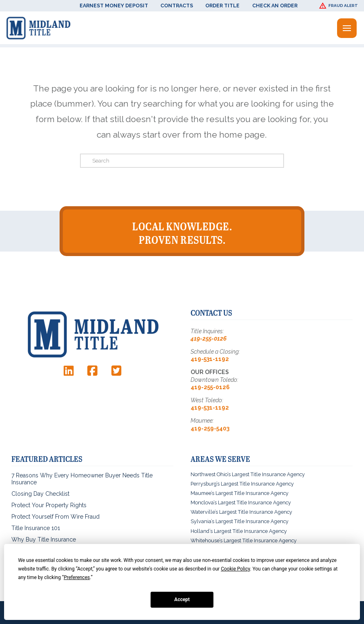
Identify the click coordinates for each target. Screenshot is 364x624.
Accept (182, 599)
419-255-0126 (209, 339)
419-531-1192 (210, 359)
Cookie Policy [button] (235, 569)
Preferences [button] (77, 577)
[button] (340, 6)
